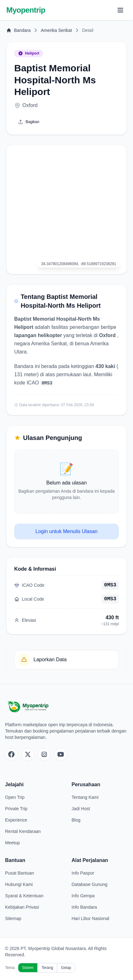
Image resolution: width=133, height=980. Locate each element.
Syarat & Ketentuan (24, 896)
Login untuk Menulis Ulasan (66, 531)
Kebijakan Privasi (22, 907)
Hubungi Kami (19, 884)
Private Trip (16, 809)
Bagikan (29, 122)
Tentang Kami (85, 797)
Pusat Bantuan (20, 873)
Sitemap (13, 918)
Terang (47, 968)
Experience (16, 820)
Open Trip (15, 797)
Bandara (18, 30)
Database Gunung (90, 884)
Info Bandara (84, 907)
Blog (76, 820)
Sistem (28, 968)
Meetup (12, 843)
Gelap (66, 968)
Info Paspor (83, 873)
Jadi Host (81, 809)
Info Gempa (83, 896)
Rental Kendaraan (23, 831)
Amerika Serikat (56, 30)
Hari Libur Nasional (91, 918)
